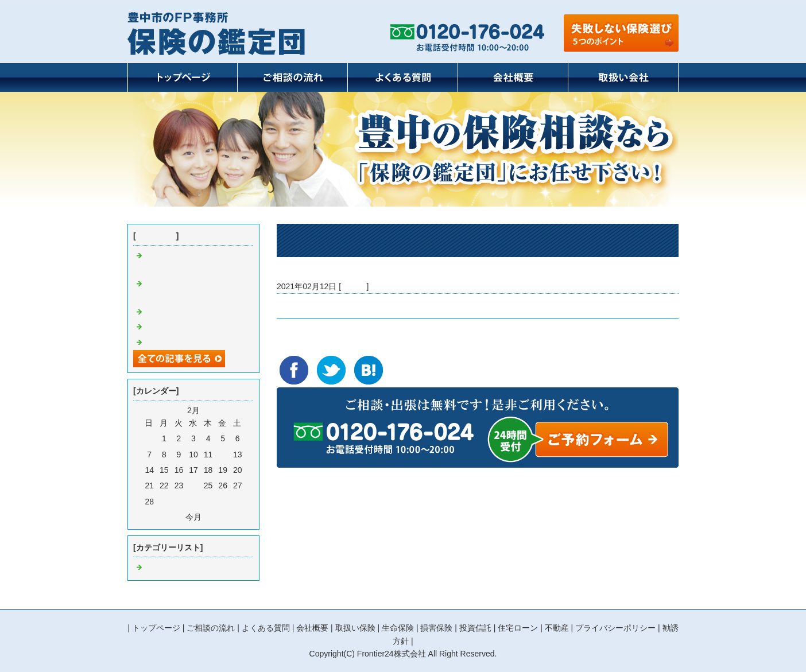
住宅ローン (518, 628)
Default (354, 286)
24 (193, 485)
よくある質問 (266, 628)
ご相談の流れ (211, 628)
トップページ (156, 628)
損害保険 (436, 628)
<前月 (173, 517)
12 (223, 455)
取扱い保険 (355, 628)
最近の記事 (156, 236)
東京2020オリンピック (186, 327)
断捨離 (157, 312)
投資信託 (475, 628)
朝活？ (157, 343)
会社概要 (312, 628)
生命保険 (398, 628)
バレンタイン (301, 306)
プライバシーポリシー (615, 628)
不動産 (557, 628)
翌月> (214, 517)
